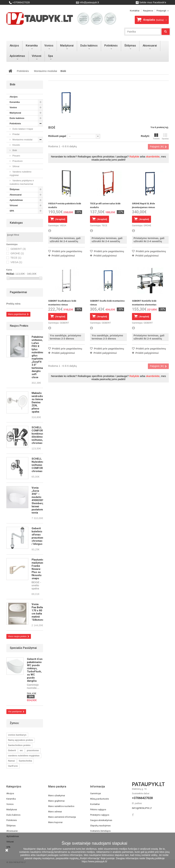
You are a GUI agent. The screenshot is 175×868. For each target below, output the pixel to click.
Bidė (15, 150)
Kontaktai (95, 804)
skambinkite (153, 157)
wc (21, 750)
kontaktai (135, 11)
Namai (11, 761)
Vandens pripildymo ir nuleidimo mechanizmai (22, 182)
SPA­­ (13, 211)
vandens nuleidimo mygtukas (24, 756)
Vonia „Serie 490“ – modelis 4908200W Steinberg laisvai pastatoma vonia (38, 500)
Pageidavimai (18, 292)
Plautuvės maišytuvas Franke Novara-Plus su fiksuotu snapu (38, 569)
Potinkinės (111, 46)
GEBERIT (18, 249)
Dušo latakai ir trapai (22, 129)
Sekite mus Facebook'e (151, 2)
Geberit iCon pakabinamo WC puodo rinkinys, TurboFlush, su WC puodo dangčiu (35, 670)
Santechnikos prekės (19, 745)
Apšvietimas (17, 56)
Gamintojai (96, 793)
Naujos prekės (19, 326)
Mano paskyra (57, 787)
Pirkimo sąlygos (98, 809)
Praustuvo (17, 161)
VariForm (13, 766)
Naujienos (148, 11)
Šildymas (130, 46)
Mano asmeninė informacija (62, 817)
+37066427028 (19, 2)
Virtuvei (37, 56)
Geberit (12, 750)
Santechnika (25, 761)
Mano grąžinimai (56, 801)
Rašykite (134, 157)
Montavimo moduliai (22, 140)
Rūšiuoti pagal (57, 136)
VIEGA (16, 262)
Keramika (32, 46)
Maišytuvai (67, 46)
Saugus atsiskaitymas (101, 820)
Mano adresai (55, 812)
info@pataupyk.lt (87, 2)
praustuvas (33, 750)
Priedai (16, 134)
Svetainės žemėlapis (100, 831)
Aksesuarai (150, 46)
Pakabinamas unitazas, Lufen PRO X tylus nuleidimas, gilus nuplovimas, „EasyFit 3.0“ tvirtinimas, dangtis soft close (40, 357)
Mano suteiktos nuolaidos (61, 806)
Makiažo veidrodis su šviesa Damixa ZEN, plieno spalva (37, 402)
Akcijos (14, 46)
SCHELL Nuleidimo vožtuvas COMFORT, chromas (38, 465)
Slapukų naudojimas (100, 826)
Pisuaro (16, 156)
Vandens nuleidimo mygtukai (21, 173)
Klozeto (16, 145)
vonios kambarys (17, 735)
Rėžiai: (11, 274)
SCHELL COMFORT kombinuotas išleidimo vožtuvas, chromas (39, 435)
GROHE (17, 253)
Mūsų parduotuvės (100, 799)
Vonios (49, 46)
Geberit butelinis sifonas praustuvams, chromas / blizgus (40, 536)
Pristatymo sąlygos (100, 815)
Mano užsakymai (57, 795)
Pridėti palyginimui (63, 256)
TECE (16, 258)
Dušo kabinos (89, 46)
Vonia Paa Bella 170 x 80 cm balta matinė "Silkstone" (38, 612)
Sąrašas (165, 136)
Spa (50, 56)
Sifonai (16, 166)
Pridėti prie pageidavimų (67, 251)
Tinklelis (156, 136)
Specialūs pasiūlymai (23, 648)
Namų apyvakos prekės (21, 740)
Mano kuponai (55, 822)
